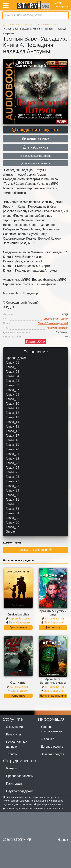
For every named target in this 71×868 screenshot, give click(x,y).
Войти (58, 3)
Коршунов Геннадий (57, 328)
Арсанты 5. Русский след (53, 613)
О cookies (48, 739)
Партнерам (14, 784)
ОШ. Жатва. (18, 683)
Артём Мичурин (20, 687)
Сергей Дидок (20, 691)
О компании (14, 727)
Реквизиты (13, 734)
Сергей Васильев (20, 619)
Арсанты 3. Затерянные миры (53, 681)
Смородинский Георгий (56, 319)
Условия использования (51, 729)
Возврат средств (53, 754)
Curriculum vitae (18, 614)
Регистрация (62, 7)
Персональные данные (17, 744)
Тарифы (12, 754)
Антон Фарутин (54, 619)
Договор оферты (53, 747)
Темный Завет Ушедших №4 (53, 323)
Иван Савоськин (19, 623)
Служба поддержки (20, 791)
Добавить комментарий (36, 550)
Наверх (62, 840)
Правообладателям (20, 776)
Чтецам (11, 768)
